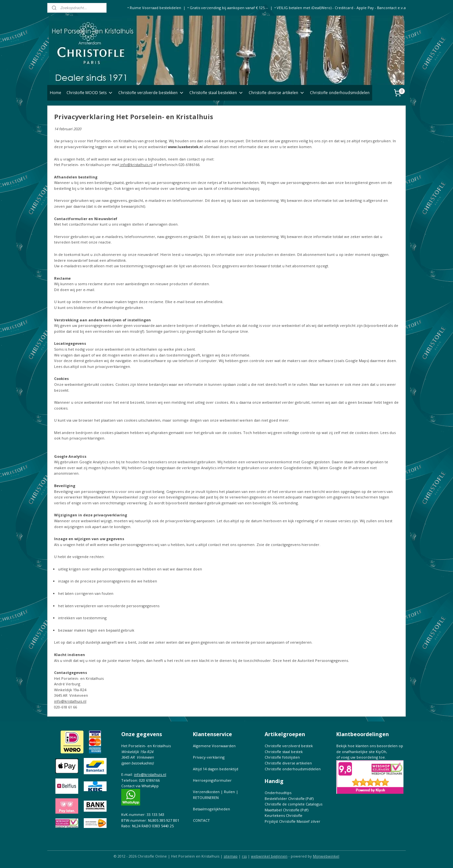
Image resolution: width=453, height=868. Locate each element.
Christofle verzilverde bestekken (151, 93)
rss (244, 856)
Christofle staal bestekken (216, 93)
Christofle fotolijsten (282, 757)
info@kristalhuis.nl (136, 165)
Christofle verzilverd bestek (289, 746)
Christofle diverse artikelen (277, 93)
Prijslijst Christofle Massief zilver (292, 821)
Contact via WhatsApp (140, 786)
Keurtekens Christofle (284, 815)
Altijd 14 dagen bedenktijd (216, 769)
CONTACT (201, 820)
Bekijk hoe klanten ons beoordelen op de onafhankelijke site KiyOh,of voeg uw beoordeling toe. (370, 751)
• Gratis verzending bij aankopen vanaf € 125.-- (228, 8)
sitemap (231, 856)
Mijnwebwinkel (326, 856)
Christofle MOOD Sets (90, 93)
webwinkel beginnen (269, 856)
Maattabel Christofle (282, 810)
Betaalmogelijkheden (212, 809)
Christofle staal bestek (284, 752)
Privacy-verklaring (209, 757)
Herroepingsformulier (212, 780)
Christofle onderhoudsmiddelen (340, 93)
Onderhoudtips (278, 793)
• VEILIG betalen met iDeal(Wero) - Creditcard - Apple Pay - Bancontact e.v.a (340, 8)
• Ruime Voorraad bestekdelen (154, 8)
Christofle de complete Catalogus (293, 804)
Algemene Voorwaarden (214, 746)
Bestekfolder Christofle (285, 798)
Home (56, 93)
